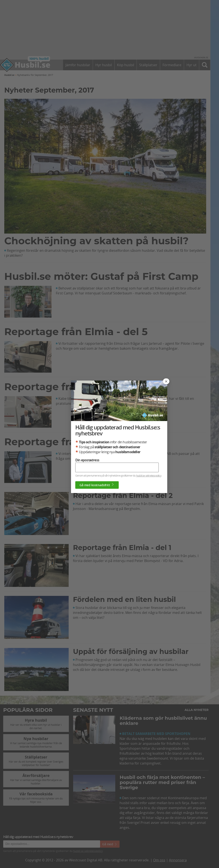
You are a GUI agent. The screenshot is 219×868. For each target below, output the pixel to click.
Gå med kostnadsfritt (97, 485)
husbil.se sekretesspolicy (149, 475)
